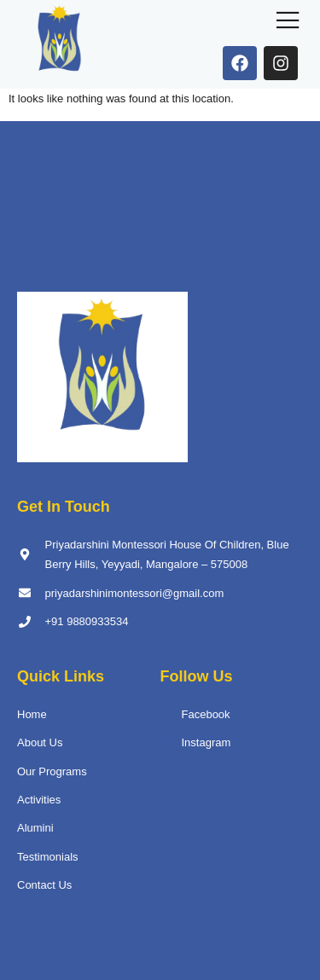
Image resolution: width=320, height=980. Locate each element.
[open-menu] (288, 22)
